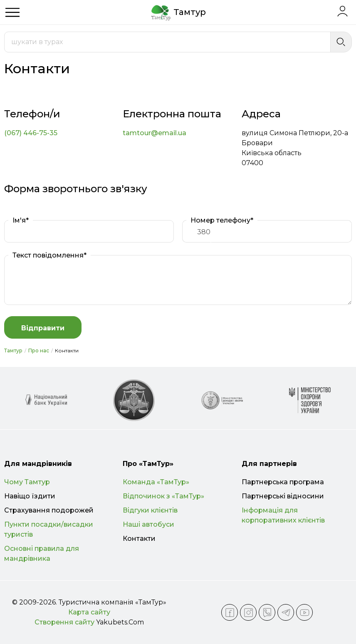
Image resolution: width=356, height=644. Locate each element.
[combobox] (167, 42)
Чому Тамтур (27, 482)
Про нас (39, 350)
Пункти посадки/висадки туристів (49, 529)
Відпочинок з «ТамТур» (163, 496)
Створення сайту (64, 622)
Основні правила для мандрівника (42, 554)
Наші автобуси (148, 524)
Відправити (43, 328)
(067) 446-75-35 (31, 133)
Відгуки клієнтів (150, 510)
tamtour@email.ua (155, 133)
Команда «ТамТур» (156, 482)
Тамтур (13, 350)
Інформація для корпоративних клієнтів (283, 515)
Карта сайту (89, 612)
